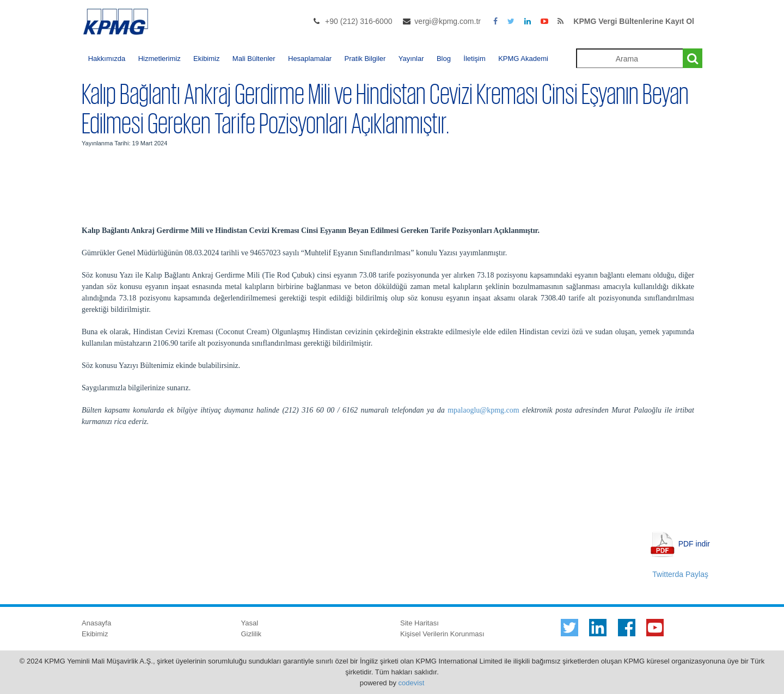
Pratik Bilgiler (365, 59)
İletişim (474, 59)
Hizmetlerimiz (160, 59)
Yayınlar (411, 59)
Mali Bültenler (254, 59)
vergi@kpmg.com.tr (448, 21)
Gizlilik (252, 634)
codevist (412, 683)
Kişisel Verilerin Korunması (442, 634)
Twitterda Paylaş (680, 574)
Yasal (250, 623)
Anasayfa (96, 623)
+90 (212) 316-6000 (359, 21)
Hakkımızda (107, 59)
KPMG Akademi (523, 59)
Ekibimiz (206, 59)
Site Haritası (419, 623)
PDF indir (694, 543)
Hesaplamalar (310, 59)
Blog (444, 59)
